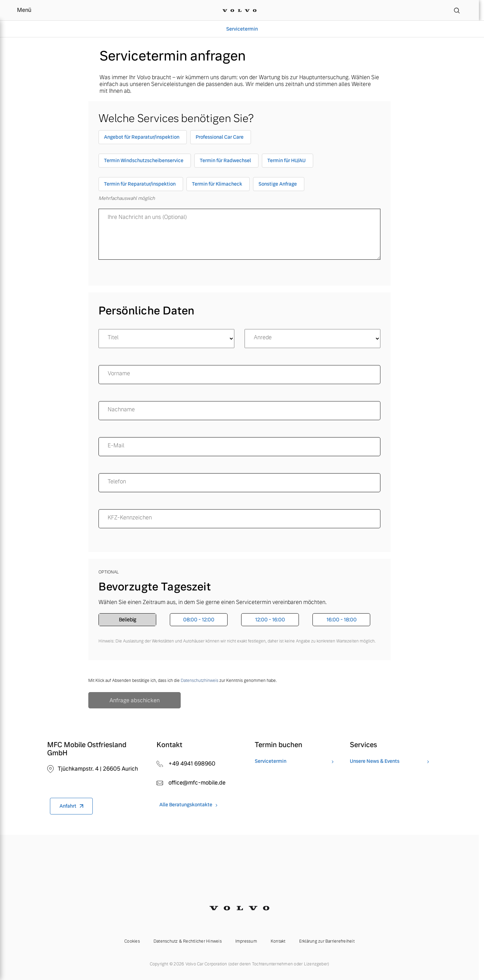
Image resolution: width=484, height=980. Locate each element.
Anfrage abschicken (135, 700)
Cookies (132, 941)
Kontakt (278, 941)
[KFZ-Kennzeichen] (239, 519)
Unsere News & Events (375, 761)
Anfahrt (68, 806)
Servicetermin (242, 29)
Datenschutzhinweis (200, 681)
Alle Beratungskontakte (186, 805)
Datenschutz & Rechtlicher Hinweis (188, 941)
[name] (239, 375)
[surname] (239, 411)
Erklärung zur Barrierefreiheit (327, 941)
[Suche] (457, 10)
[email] (239, 447)
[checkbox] (143, 139)
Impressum (246, 941)
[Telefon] (239, 483)
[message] (239, 234)
